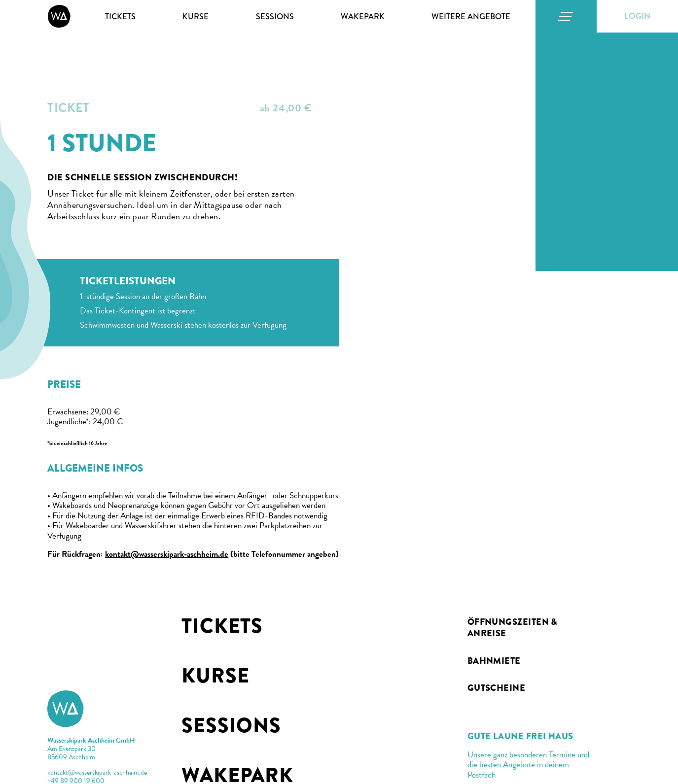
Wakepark (363, 17)
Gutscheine (497, 688)
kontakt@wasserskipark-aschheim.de (167, 554)
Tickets (120, 17)
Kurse (196, 17)
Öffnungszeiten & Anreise (513, 628)
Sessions (275, 17)
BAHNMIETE (494, 661)
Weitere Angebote (471, 17)
